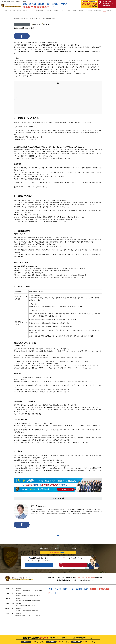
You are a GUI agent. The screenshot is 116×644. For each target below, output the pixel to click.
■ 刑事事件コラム (106, 617)
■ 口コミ (78, 612)
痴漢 (22, 24)
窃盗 (11, 10)
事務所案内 (75, 10)
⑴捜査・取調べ (21, 96)
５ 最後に (18, 112)
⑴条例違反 (20, 89)
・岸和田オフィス (92, 620)
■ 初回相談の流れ (106, 615)
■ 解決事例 (79, 609)
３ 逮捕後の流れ (20, 93)
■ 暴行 (50, 620)
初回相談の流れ (98, 10)
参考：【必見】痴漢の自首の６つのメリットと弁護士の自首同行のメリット (58, 398)
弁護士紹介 (81, 10)
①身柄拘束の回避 (23, 104)
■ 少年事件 (60, 609)
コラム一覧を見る (58, 542)
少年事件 (19, 10)
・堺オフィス (91, 619)
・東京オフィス (91, 624)
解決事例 (109, 10)
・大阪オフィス (91, 617)
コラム (104, 10)
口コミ (62, 10)
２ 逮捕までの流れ (20, 91)
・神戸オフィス (91, 622)
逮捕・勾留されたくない (28, 10)
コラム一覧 (35, 19)
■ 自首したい (61, 612)
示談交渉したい (49, 10)
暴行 (14, 10)
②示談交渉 (21, 106)
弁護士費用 (68, 10)
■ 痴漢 (50, 612)
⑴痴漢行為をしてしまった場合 (26, 102)
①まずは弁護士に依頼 (25, 110)
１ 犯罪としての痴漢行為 (22, 87)
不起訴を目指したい (39, 10)
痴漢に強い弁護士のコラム (48, 19)
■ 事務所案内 (90, 612)
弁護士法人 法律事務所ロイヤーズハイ (41, 507)
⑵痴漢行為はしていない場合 (25, 108)
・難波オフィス (91, 615)
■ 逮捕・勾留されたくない (64, 615)
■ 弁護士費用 (90, 609)
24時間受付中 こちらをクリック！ (70, 575)
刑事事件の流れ (89, 10)
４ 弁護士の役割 (20, 100)
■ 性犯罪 (51, 609)
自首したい (57, 10)
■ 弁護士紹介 (105, 609)
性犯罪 (6, 10)
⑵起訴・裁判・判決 (22, 98)
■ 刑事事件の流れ (106, 612)
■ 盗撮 (50, 615)
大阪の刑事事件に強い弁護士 (22, 19)
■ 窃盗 (50, 617)
